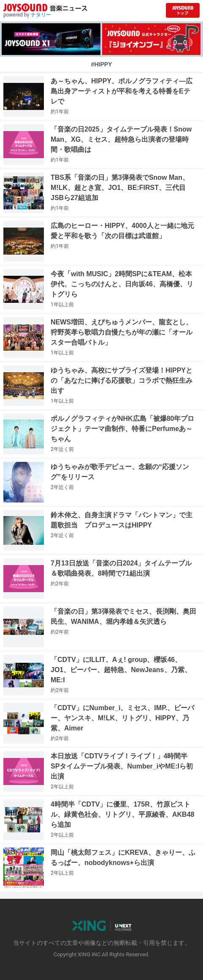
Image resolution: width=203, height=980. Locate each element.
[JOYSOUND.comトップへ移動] (183, 10)
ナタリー (41, 15)
